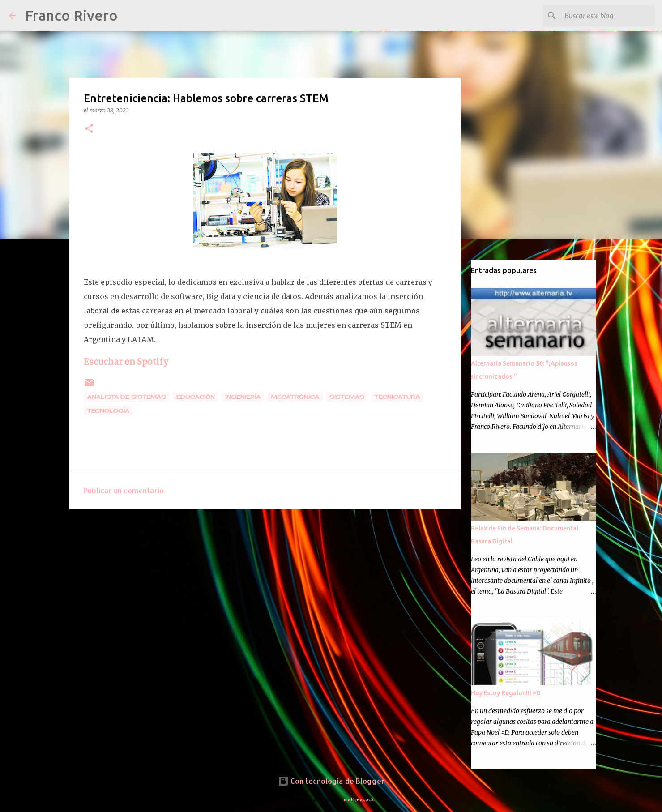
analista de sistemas (127, 397)
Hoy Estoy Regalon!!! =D (506, 693)
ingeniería (243, 397)
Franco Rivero (71, 15)
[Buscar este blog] (608, 16)
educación (196, 397)
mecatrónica (295, 397)
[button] (89, 129)
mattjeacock (359, 799)
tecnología (108, 411)
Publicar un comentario (124, 490)
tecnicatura (397, 397)
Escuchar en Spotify (126, 362)
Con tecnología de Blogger (331, 781)
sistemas (347, 397)
